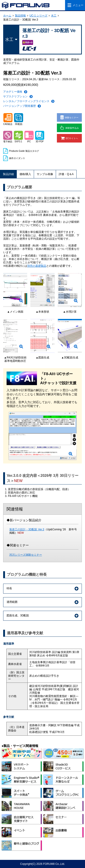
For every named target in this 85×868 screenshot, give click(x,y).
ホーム (7, 16)
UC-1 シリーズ (38, 16)
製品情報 (20, 16)
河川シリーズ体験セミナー (26, 555)
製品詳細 (8, 174)
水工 (54, 16)
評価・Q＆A (66, 174)
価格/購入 (25, 174)
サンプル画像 (45, 174)
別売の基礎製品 (37, 266)
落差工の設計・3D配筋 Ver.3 (27, 529)
